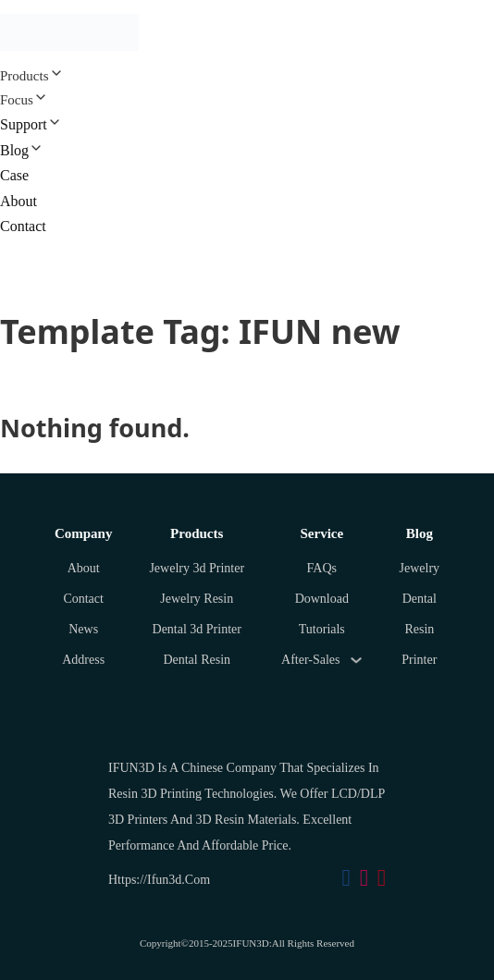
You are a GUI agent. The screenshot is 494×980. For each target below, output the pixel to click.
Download (322, 599)
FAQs (322, 568)
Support (24, 124)
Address (83, 660)
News (83, 629)
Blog (14, 150)
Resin (419, 629)
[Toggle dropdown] (356, 660)
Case (14, 175)
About (19, 201)
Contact (23, 226)
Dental (420, 599)
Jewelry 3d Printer (197, 568)
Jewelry (420, 568)
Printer (419, 660)
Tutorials (322, 629)
